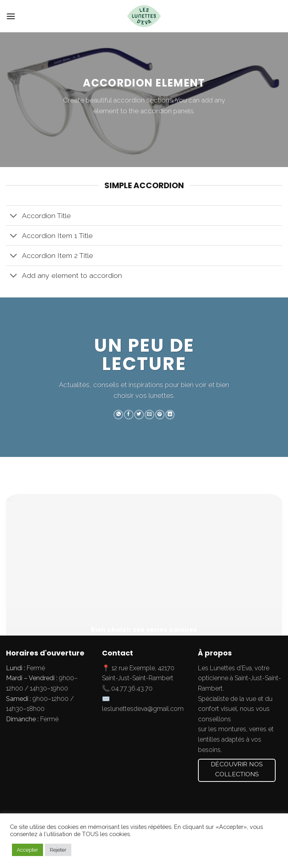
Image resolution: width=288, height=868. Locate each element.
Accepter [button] (27, 850)
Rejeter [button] (58, 850)
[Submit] (274, 16)
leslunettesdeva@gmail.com (143, 709)
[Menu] (11, 16)
